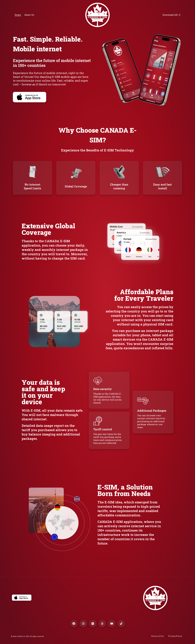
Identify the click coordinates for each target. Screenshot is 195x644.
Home (18, 15)
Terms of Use (157, 636)
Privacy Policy (175, 636)
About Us (29, 15)
